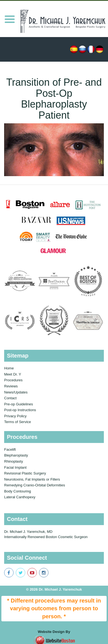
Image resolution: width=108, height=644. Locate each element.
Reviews (11, 386)
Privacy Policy (15, 416)
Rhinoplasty (14, 461)
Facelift (10, 449)
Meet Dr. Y (13, 374)
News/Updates (16, 392)
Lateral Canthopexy (20, 497)
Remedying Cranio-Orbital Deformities (35, 485)
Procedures (13, 380)
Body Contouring (18, 491)
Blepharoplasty (16, 455)
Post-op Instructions (20, 410)
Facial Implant (15, 467)
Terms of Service (18, 422)
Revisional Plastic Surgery (25, 473)
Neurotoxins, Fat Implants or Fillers (32, 479)
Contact (10, 398)
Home (9, 368)
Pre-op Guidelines (19, 404)
